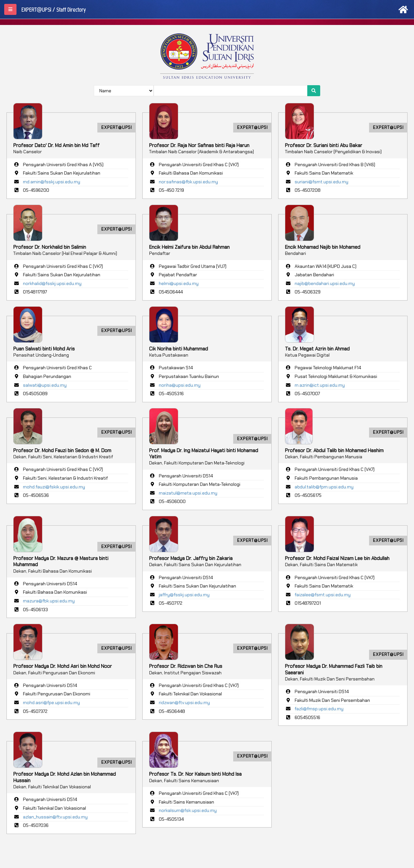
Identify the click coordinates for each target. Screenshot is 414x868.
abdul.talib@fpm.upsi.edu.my (324, 487)
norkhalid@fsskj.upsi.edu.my (52, 283)
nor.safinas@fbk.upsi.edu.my (188, 182)
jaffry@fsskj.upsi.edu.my (184, 595)
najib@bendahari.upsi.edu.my (325, 283)
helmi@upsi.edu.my (179, 283)
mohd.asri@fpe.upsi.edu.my (51, 702)
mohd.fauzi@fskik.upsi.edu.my (54, 487)
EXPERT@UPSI (117, 127)
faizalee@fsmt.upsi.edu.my (323, 595)
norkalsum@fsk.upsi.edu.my (188, 810)
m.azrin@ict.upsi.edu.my (320, 385)
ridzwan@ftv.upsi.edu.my (184, 702)
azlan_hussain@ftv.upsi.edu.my (55, 817)
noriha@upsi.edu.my (180, 385)
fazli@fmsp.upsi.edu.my (319, 709)
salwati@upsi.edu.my (45, 385)
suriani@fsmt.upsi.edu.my (321, 182)
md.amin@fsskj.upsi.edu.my (52, 182)
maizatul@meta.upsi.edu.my (188, 493)
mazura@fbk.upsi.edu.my (49, 601)
